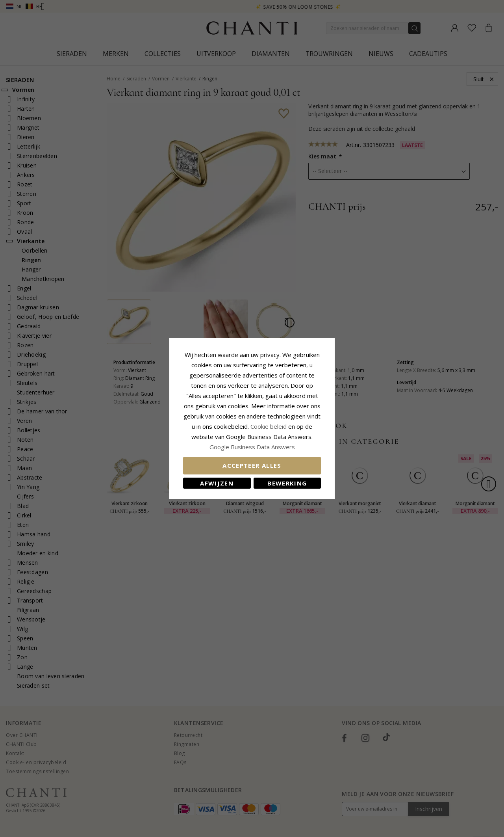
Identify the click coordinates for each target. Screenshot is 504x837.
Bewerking (287, 483)
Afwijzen (217, 483)
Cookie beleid (269, 426)
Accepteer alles (252, 465)
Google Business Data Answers (252, 447)
